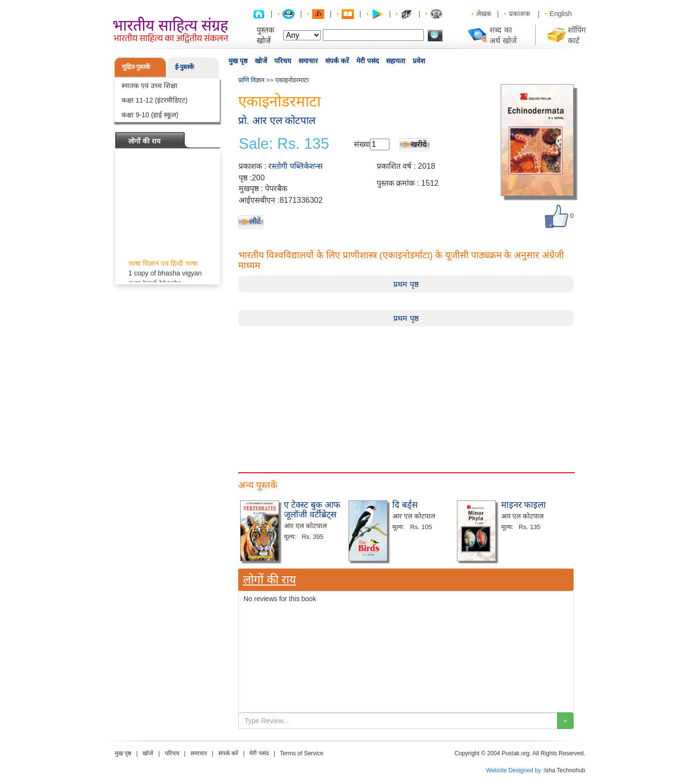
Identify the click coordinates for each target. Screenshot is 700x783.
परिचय (283, 61)
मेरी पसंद (367, 61)
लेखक (484, 14)
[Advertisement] (406, 394)
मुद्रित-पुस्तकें (136, 67)
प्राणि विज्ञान (251, 80)
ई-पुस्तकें (184, 67)
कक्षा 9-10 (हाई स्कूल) (150, 115)
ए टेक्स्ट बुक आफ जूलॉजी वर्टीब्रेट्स (312, 510)
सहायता (396, 61)
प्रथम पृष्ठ (406, 284)
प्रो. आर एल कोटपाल (277, 120)
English (561, 14)
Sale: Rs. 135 (284, 144)
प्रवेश (419, 61)
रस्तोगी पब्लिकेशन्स (295, 166)
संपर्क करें (337, 61)
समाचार (308, 61)
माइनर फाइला (524, 505)
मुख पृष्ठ (238, 61)
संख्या (362, 144)
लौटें (255, 221)
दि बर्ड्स (405, 505)
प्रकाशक (520, 14)
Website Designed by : (515, 770)
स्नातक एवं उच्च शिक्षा (149, 86)
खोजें (261, 61)
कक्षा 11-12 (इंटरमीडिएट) (155, 100)
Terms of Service (302, 753)
